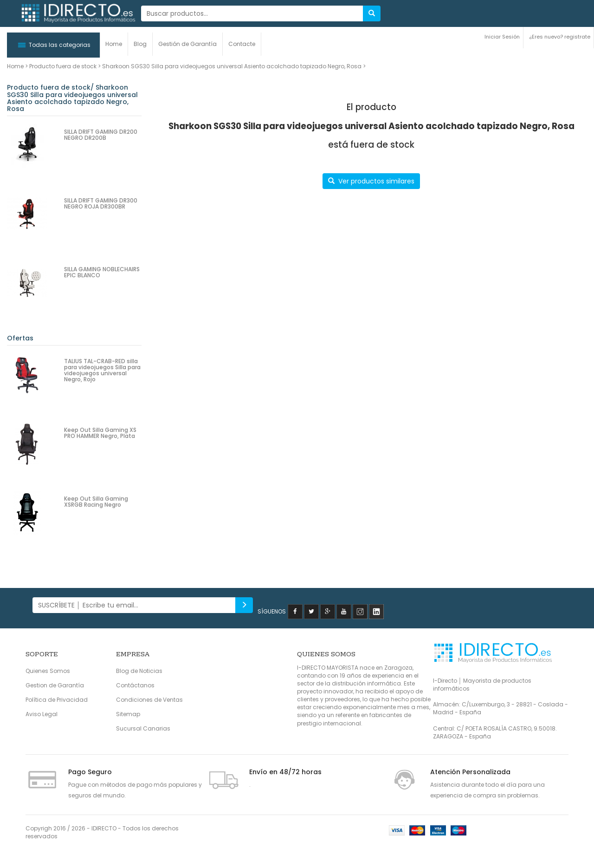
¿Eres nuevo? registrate (560, 37)
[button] (53, 45)
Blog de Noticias (139, 671)
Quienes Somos (48, 671)
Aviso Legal (42, 714)
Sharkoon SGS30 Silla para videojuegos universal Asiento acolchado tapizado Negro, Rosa (232, 66)
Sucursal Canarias (143, 728)
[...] (252, 13)
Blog (140, 44)
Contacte (242, 44)
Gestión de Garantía (187, 44)
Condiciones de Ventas (149, 700)
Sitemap (128, 714)
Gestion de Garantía (55, 685)
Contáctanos (135, 685)
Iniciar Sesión (502, 37)
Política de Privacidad (57, 700)
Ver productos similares (371, 181)
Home (114, 44)
